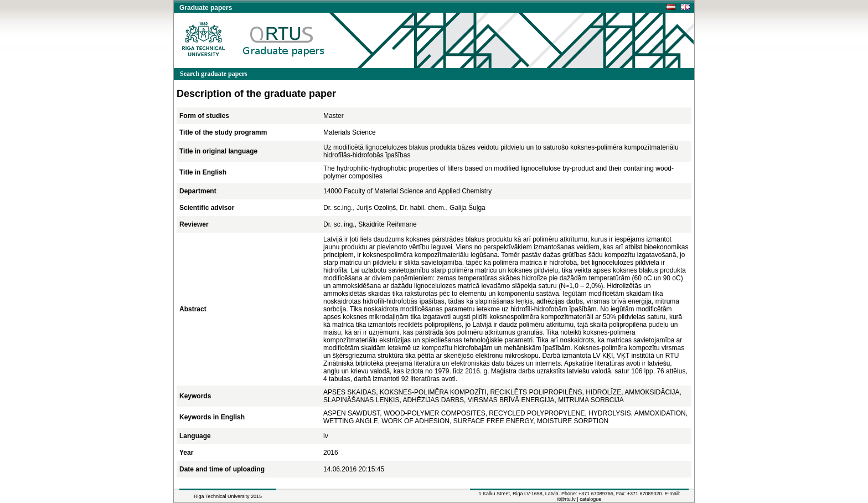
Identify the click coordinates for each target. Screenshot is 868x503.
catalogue (590, 499)
